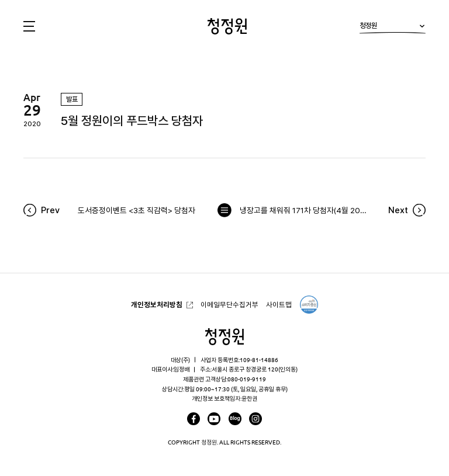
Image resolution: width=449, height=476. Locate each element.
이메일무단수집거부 (229, 305)
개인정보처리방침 (157, 305)
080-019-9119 (247, 379)
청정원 (393, 28)
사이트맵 (279, 305)
